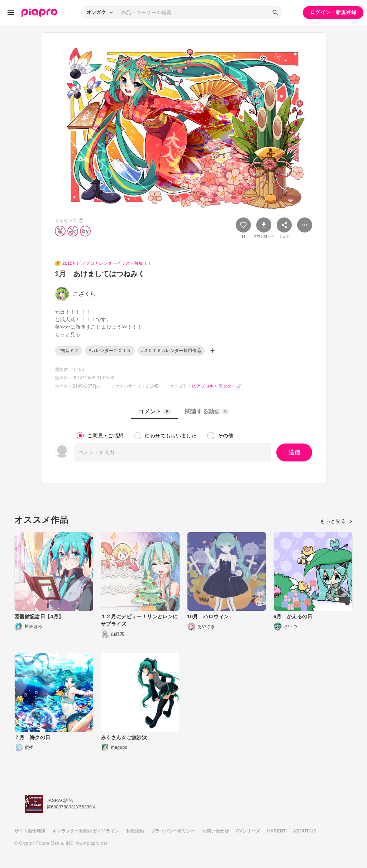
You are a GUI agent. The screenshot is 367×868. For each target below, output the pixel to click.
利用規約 (135, 831)
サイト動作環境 (30, 831)
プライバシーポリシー (173, 831)
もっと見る (336, 521)
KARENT (277, 831)
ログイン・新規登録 (333, 12)
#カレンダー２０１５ (110, 351)
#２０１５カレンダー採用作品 (171, 351)
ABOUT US (305, 831)
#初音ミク (68, 351)
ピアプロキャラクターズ (216, 386)
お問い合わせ (216, 831)
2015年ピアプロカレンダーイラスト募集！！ (107, 263)
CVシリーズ (248, 831)
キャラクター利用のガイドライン (85, 831)
